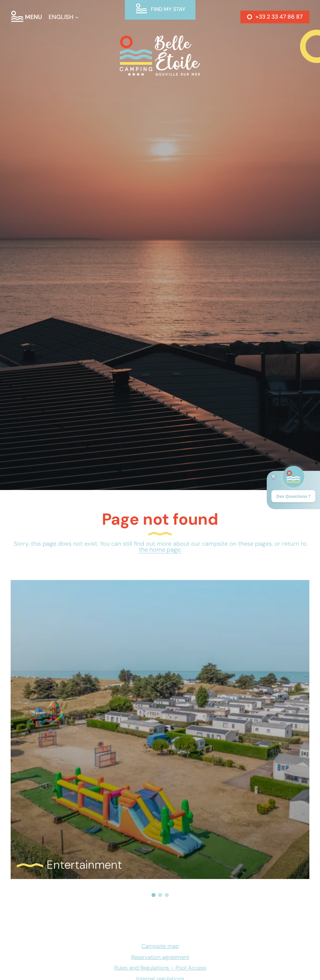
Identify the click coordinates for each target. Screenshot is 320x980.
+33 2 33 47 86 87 (279, 17)
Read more (51, 600)
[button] (154, 895)
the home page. (160, 550)
